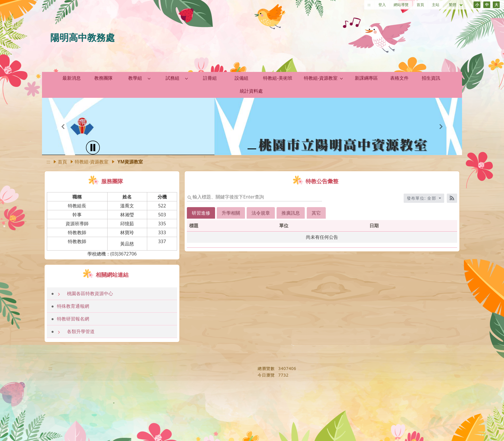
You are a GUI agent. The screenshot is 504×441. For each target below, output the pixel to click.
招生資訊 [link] (431, 78)
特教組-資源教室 (92, 162)
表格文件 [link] (399, 78)
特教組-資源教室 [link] (321, 78)
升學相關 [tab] (231, 213)
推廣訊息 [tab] (291, 213)
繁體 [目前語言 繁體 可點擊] (456, 5)
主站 (436, 5)
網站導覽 (401, 5)
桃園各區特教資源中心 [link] (90, 293)
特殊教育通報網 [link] (73, 306)
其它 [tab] (316, 213)
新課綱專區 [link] (366, 78)
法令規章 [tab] (261, 213)
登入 (382, 5)
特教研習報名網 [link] (73, 319)
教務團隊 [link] (104, 78)
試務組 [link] (173, 78)
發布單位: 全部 (422, 198)
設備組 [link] (242, 78)
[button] (149, 78)
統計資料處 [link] (251, 91)
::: (369, 5)
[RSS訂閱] (452, 198)
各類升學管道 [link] (81, 331)
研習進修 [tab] (201, 213)
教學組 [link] (135, 78)
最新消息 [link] (72, 78)
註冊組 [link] (210, 78)
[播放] (93, 148)
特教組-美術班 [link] (278, 78)
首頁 (420, 5)
